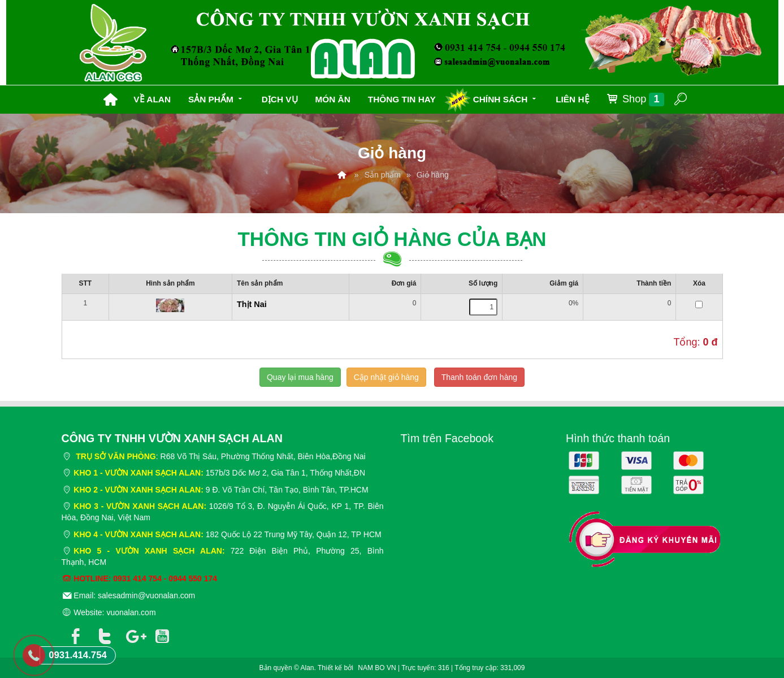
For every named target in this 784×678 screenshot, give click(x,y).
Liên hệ (572, 99)
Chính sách (506, 98)
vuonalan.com (131, 612)
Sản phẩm (216, 98)
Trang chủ (110, 100)
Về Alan (152, 99)
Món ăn (332, 99)
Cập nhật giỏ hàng (386, 377)
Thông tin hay (402, 99)
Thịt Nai (252, 304)
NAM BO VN (377, 668)
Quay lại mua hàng (300, 377)
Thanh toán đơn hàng (479, 377)
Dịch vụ (280, 99)
